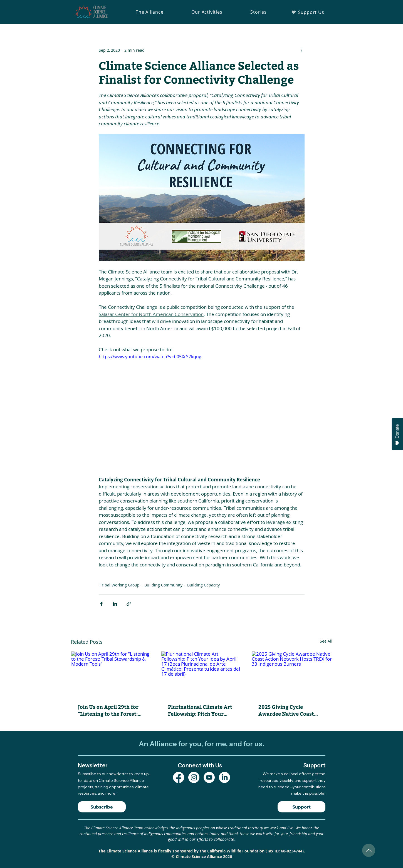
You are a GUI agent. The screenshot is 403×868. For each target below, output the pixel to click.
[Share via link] (129, 604)
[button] (150, 12)
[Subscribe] (102, 807)
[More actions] (301, 50)
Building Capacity (203, 585)
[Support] (301, 807)
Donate (397, 435)
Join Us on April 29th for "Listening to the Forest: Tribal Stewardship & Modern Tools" (108, 710)
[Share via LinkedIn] (115, 604)
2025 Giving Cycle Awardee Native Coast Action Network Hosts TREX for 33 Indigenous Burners (288, 710)
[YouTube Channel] (209, 777)
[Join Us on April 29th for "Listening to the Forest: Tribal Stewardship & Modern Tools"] (111, 674)
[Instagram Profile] (194, 777)
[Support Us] (308, 12)
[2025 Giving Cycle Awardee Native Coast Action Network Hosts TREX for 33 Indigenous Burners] (292, 674)
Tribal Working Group (120, 585)
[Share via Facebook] (101, 604)
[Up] (369, 850)
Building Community (163, 585)
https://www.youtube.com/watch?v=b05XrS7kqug (150, 357)
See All (326, 641)
